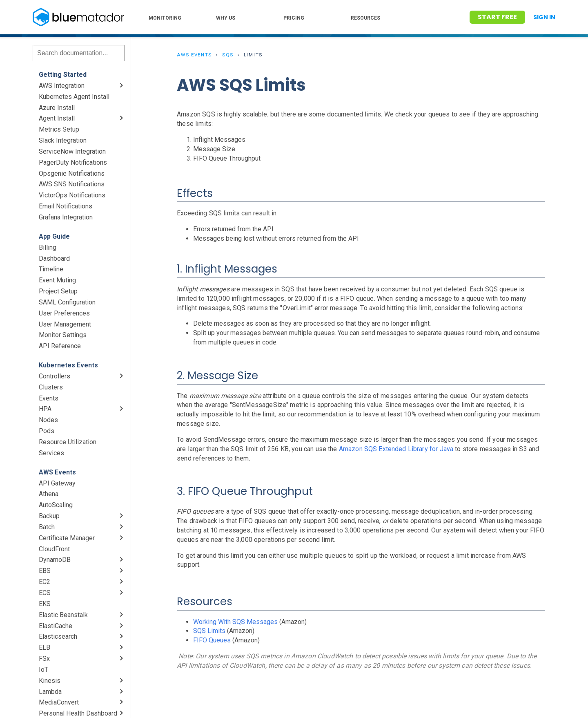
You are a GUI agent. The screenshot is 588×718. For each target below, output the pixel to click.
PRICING (294, 18)
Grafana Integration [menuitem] (66, 217)
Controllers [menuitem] (55, 376)
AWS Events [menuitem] (57, 472)
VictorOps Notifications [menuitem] (72, 195)
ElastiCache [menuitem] (56, 626)
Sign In (544, 17)
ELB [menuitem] (45, 648)
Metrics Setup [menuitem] (59, 129)
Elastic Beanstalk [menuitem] (63, 615)
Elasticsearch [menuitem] (58, 636)
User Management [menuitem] (65, 324)
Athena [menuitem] (49, 494)
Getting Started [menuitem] (63, 75)
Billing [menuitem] (48, 247)
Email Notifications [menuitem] (66, 206)
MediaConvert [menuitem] (59, 702)
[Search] (79, 53)
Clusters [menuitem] (51, 387)
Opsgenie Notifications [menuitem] (72, 173)
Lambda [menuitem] (50, 692)
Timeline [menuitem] (51, 269)
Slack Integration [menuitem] (63, 140)
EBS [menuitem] (45, 571)
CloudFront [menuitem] (54, 549)
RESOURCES (365, 18)
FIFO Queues (212, 640)
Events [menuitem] (49, 398)
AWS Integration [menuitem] (62, 86)
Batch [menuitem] (47, 527)
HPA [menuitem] (45, 409)
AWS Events (194, 55)
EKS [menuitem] (45, 604)
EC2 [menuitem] (45, 582)
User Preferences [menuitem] (64, 313)
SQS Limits (209, 631)
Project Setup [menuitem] (58, 291)
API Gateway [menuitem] (57, 483)
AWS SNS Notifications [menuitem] (72, 184)
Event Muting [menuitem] (57, 280)
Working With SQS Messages (235, 622)
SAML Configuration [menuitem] (67, 302)
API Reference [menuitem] (60, 346)
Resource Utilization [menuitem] (68, 442)
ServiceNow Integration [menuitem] (72, 151)
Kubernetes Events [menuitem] (68, 365)
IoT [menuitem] (43, 670)
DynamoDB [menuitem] (55, 560)
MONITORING (165, 18)
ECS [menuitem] (45, 593)
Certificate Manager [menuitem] (67, 538)
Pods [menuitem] (47, 431)
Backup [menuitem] (49, 516)
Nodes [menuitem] (48, 420)
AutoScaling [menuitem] (56, 505)
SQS (228, 55)
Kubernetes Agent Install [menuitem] (74, 97)
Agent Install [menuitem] (57, 118)
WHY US (226, 18)
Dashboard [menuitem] (54, 258)
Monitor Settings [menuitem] (63, 335)
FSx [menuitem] (44, 659)
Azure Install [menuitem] (57, 108)
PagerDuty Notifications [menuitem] (73, 162)
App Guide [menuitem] (54, 236)
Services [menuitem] (51, 453)
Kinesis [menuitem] (50, 681)
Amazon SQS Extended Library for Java (396, 449)
